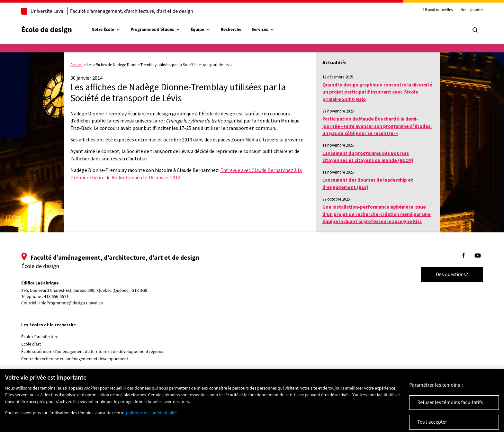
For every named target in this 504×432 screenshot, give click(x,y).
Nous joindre (472, 10)
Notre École (106, 30)
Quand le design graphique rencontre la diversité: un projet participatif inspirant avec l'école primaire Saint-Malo (378, 92)
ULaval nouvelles (438, 10)
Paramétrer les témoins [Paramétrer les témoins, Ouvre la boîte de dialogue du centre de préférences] (435, 391)
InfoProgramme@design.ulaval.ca (71, 303)
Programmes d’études (155, 30)
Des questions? (452, 274)
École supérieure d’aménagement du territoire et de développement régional (93, 352)
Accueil (76, 65)
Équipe (201, 30)
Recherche (231, 30)
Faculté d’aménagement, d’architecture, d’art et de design (132, 11)
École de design (47, 30)
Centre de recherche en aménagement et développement (75, 359)
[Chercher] (475, 30)
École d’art (31, 344)
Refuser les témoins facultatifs (450, 408)
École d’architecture (40, 337)
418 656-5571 (56, 297)
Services (263, 30)
